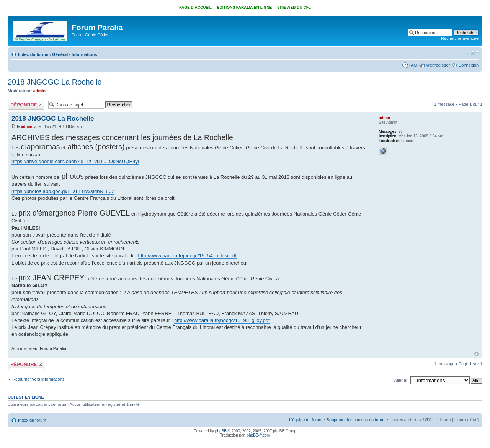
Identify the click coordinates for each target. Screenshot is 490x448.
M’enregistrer (438, 65)
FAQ (413, 65)
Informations (84, 54)
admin (39, 91)
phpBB (221, 431)
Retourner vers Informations (38, 379)
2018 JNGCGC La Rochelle (55, 82)
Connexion (468, 65)
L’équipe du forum (306, 420)
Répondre (26, 105)
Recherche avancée (460, 38)
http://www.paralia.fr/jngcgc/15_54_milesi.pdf (187, 256)
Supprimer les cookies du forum (356, 420)
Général (60, 54)
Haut (476, 354)
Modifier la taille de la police (473, 53)
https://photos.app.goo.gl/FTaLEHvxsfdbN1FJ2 (63, 191)
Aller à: (401, 380)
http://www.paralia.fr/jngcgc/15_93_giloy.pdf (222, 320)
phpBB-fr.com (259, 435)
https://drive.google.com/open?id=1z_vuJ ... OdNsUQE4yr (75, 161)
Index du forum (33, 54)
